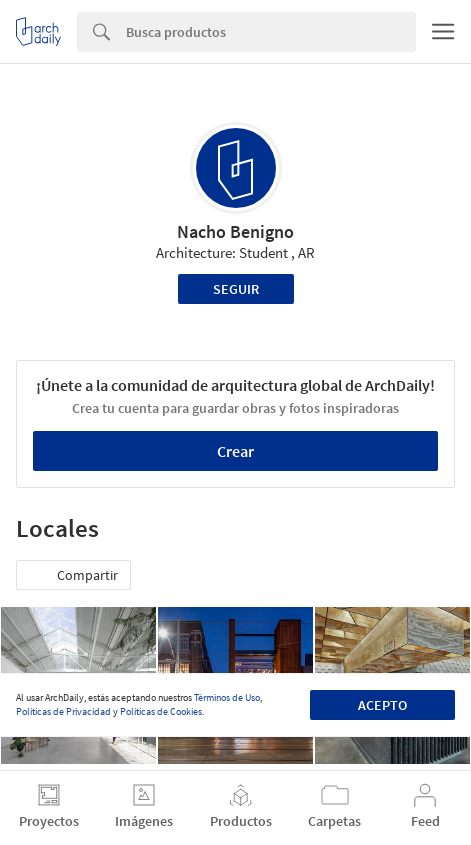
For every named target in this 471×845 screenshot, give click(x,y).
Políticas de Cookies (161, 711)
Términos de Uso (227, 697)
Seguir (236, 289)
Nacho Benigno (235, 231)
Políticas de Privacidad (63, 711)
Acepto (382, 705)
